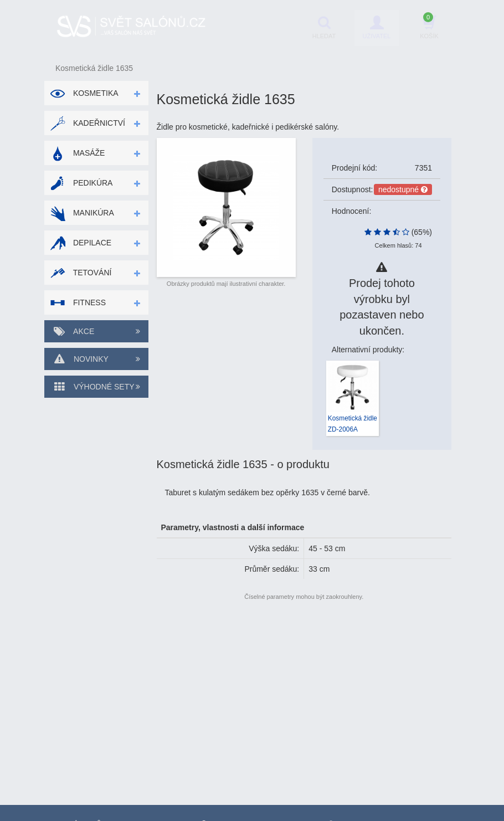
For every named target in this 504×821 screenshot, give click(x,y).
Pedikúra (81, 183)
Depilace (81, 243)
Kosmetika (84, 93)
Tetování (81, 273)
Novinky (96, 359)
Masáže (77, 153)
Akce (96, 331)
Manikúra (82, 213)
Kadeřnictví (88, 123)
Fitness (78, 302)
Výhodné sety (96, 387)
